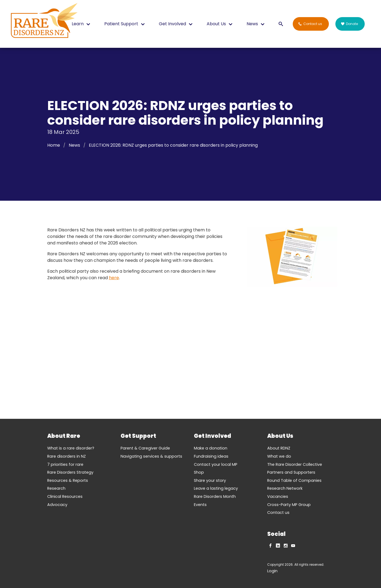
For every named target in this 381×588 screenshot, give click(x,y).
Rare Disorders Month (215, 496)
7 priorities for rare (65, 464)
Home (54, 145)
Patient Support (121, 24)
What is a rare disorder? (71, 448)
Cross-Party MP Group (289, 505)
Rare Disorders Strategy (70, 472)
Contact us (278, 512)
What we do (279, 456)
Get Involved (172, 24)
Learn (78, 24)
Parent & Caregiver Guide (145, 448)
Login (272, 571)
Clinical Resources (65, 496)
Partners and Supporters (291, 472)
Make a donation (211, 448)
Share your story (210, 480)
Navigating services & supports (151, 456)
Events (200, 505)
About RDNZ (279, 448)
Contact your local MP (216, 464)
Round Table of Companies (294, 480)
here (114, 278)
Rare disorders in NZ (67, 456)
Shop (199, 472)
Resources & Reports (68, 480)
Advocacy (57, 505)
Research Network (285, 488)
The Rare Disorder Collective (295, 464)
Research (56, 488)
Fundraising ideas (211, 456)
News (252, 24)
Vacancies (278, 496)
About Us (216, 24)
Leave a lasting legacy (216, 488)
